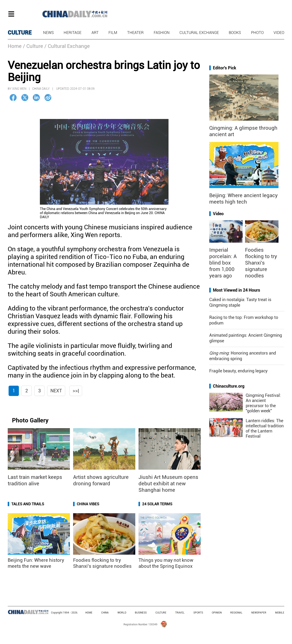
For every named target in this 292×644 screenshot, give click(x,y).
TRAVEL (180, 613)
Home (15, 46)
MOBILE (280, 613)
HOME (89, 613)
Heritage (73, 33)
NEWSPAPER (259, 613)
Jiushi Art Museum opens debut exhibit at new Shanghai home (168, 484)
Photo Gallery (30, 420)
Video (279, 33)
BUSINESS (141, 613)
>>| (76, 391)
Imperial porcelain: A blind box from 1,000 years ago (223, 263)
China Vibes (88, 504)
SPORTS (198, 613)
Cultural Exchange (199, 33)
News (48, 33)
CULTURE (20, 33)
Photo (257, 33)
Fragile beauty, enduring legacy (238, 371)
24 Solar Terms (157, 504)
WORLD (122, 613)
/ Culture (33, 46)
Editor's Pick (225, 68)
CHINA (105, 613)
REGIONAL (236, 613)
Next (56, 391)
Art (95, 33)
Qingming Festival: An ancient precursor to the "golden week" (263, 403)
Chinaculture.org (229, 386)
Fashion (162, 33)
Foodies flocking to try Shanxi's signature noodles (261, 263)
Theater (135, 33)
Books (235, 33)
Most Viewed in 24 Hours (236, 290)
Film (113, 33)
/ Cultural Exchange (67, 46)
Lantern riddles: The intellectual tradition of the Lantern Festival (265, 428)
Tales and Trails (28, 504)
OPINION (217, 613)
